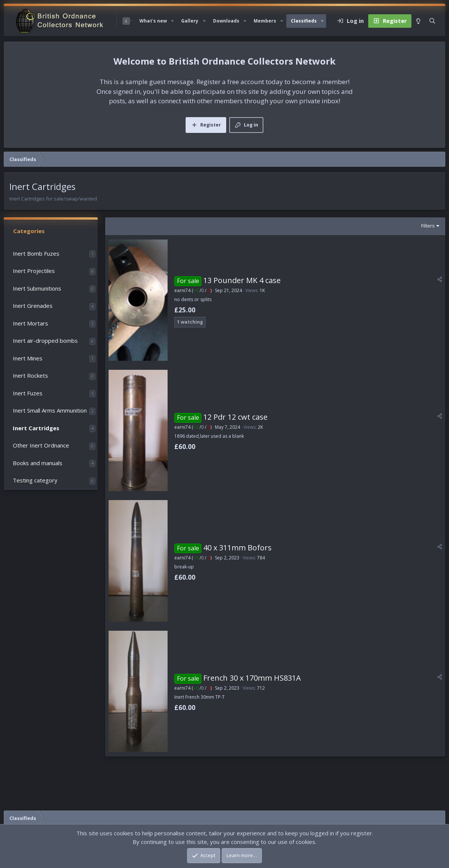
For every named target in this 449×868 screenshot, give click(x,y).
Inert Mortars (30, 323)
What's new (153, 21)
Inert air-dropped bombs (45, 341)
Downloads (226, 21)
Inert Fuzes (28, 393)
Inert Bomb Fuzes (36, 253)
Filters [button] (428, 226)
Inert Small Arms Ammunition (50, 410)
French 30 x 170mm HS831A (252, 678)
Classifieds (304, 21)
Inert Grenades (33, 306)
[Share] (440, 279)
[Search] (432, 21)
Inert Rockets (30, 375)
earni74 (182, 290)
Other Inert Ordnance (41, 445)
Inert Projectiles (34, 271)
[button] (172, 21)
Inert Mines (28, 358)
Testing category (35, 480)
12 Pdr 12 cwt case (235, 417)
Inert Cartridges (36, 428)
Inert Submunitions (37, 288)
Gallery (190, 21)
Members (265, 21)
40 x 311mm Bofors (237, 548)
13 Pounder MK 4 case (242, 280)
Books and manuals (38, 463)
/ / (202, 290)
